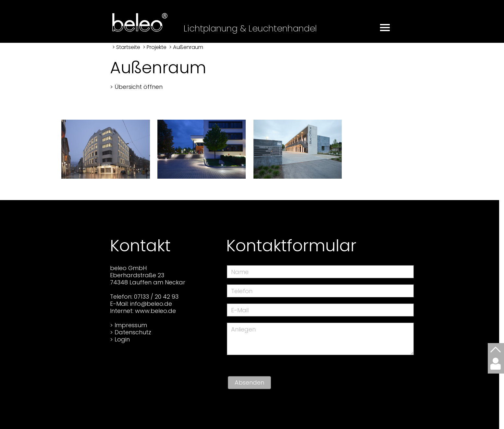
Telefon (242, 291)
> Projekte (155, 47)
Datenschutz (133, 332)
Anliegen (243, 329)
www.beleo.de (155, 311)
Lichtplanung (211, 28)
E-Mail (240, 310)
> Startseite (126, 47)
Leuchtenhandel (283, 28)
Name (240, 272)
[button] (386, 24)
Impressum (131, 325)
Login (122, 339)
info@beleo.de (151, 304)
